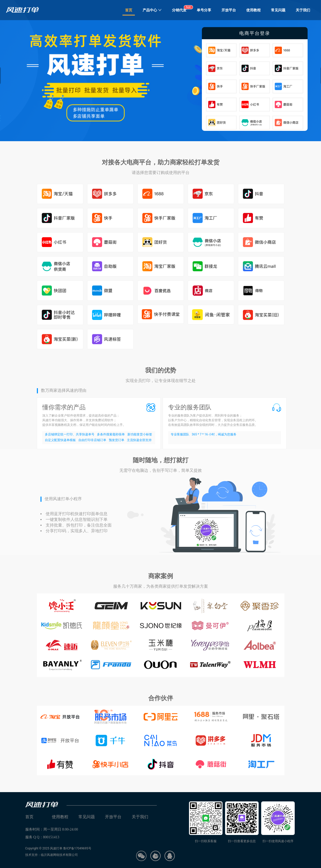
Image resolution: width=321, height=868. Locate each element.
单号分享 (204, 10)
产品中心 (152, 10)
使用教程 (253, 10)
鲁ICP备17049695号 (77, 848)
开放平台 (229, 10)
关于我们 (303, 10)
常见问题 (278, 10)
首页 (129, 10)
